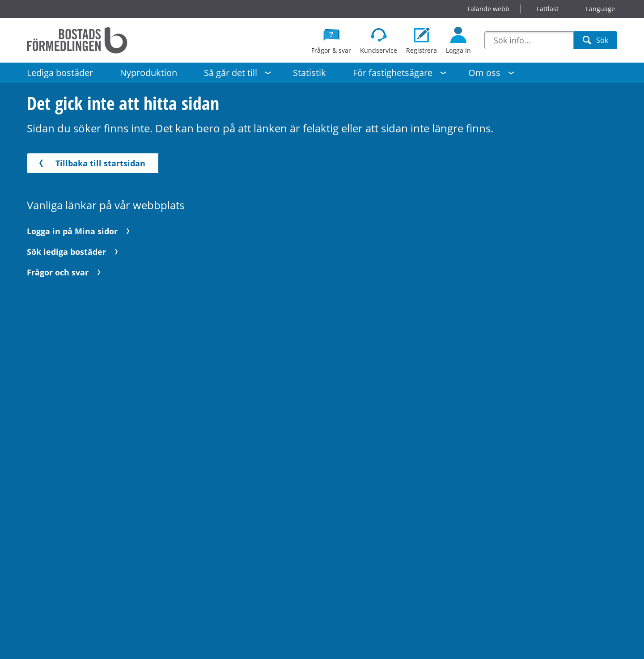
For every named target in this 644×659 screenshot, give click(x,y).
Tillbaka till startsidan (91, 163)
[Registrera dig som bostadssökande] (422, 40)
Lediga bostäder (60, 73)
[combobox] (529, 40)
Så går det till (231, 73)
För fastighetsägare (393, 73)
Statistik (309, 73)
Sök (595, 42)
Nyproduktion (148, 73)
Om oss (484, 73)
